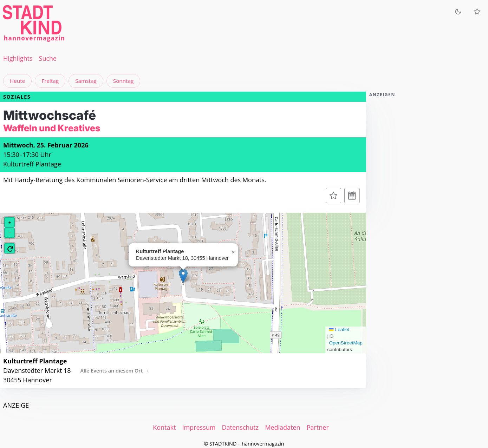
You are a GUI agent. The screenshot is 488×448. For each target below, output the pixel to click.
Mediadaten (282, 427)
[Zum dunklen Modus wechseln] (458, 11)
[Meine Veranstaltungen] (477, 12)
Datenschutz (240, 427)
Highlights (18, 58)
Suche (48, 58)
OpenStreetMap (346, 343)
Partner (318, 427)
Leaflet (339, 330)
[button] (183, 276)
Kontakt (164, 427)
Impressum (199, 427)
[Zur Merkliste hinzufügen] (333, 196)
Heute (17, 81)
